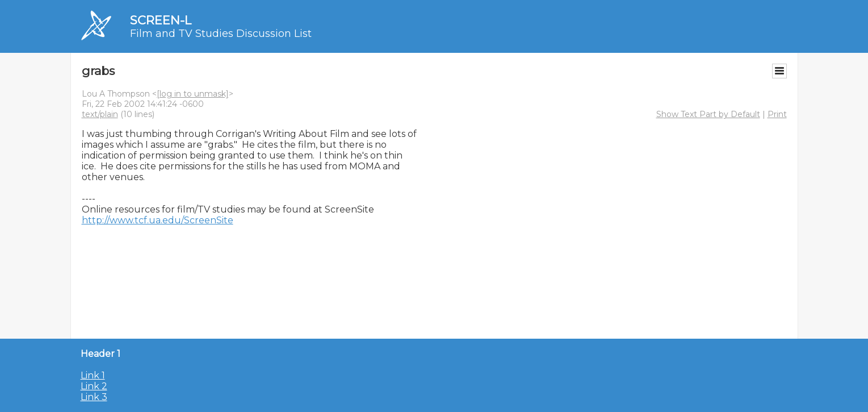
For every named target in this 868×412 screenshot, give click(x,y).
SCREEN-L (161, 20)
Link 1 (93, 375)
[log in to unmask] (193, 94)
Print (777, 114)
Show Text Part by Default (708, 114)
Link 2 (94, 386)
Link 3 (94, 397)
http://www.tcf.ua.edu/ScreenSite (158, 220)
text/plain (100, 114)
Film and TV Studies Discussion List (221, 34)
